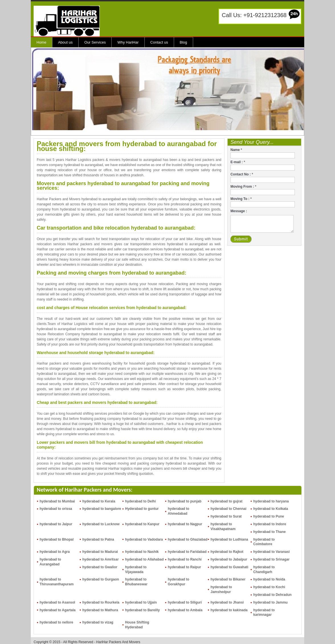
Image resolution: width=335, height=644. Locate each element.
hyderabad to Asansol (57, 602)
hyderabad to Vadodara (144, 539)
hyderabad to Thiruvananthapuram (57, 582)
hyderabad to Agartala (58, 610)
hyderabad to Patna (98, 539)
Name (236, 150)
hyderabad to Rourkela (101, 602)
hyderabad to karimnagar (264, 613)
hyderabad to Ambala (185, 610)
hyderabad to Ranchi (185, 559)
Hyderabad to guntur (142, 509)
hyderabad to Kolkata (271, 509)
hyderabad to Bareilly (142, 610)
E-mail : (238, 162)
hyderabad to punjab (185, 501)
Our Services (95, 42)
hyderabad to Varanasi (271, 552)
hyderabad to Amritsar (101, 559)
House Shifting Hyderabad (137, 625)
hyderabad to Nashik (142, 552)
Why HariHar (128, 42)
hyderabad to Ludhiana (229, 539)
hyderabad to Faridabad (187, 552)
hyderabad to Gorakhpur (178, 582)
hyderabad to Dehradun (272, 595)
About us (65, 42)
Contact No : (242, 174)
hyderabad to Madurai (100, 552)
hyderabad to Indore (270, 524)
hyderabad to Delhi (140, 501)
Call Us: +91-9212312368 (254, 15)
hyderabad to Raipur (184, 567)
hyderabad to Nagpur (185, 524)
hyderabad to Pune (269, 516)
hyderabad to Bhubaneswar (136, 582)
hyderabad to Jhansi (227, 602)
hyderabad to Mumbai (57, 501)
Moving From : (243, 187)
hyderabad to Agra (55, 552)
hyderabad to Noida (269, 579)
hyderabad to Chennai (228, 509)
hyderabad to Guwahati (229, 567)
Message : (239, 211)
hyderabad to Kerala (99, 501)
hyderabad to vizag (98, 622)
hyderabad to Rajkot (227, 552)
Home (41, 42)
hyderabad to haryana (271, 501)
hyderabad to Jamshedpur (221, 589)
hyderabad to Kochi (269, 587)
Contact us (159, 42)
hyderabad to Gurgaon (101, 579)
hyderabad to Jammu (270, 602)
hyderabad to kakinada (229, 610)
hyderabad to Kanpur (142, 524)
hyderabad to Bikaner (228, 579)
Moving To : (241, 199)
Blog (183, 42)
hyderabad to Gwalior (100, 567)
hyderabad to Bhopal (57, 539)
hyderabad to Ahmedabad (178, 511)
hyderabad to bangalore (102, 509)
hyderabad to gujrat (226, 501)
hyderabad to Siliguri (185, 602)
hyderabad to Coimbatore (264, 542)
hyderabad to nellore (56, 622)
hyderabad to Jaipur (56, 524)
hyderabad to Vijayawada (136, 570)
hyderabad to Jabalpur (229, 559)
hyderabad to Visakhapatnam (223, 527)
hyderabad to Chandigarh (264, 570)
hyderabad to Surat (226, 516)
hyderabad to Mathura (100, 610)
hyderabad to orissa (56, 509)
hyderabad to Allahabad (144, 559)
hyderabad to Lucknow (101, 524)
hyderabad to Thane (269, 532)
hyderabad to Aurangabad (50, 562)
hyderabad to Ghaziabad (188, 539)
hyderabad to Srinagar (271, 559)
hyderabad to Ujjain (141, 602)
